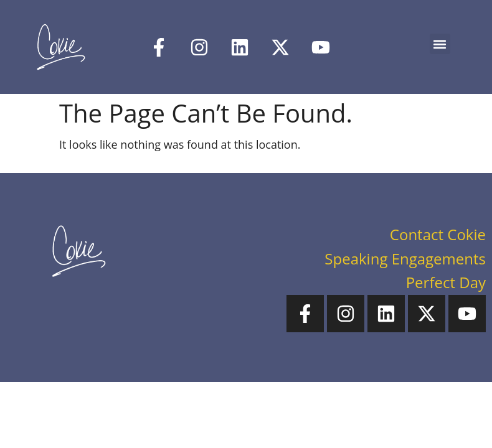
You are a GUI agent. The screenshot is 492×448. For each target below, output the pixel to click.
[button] (440, 44)
